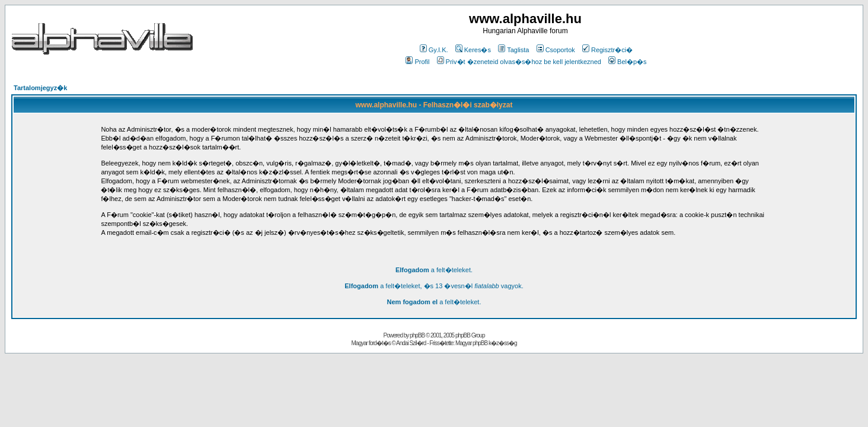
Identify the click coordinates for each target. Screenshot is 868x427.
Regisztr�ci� (607, 50)
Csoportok (556, 50)
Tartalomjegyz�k (40, 88)
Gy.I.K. (434, 50)
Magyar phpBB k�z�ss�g (486, 343)
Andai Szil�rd (411, 343)
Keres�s (473, 50)
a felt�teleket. (434, 270)
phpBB (417, 335)
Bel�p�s (628, 62)
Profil (417, 62)
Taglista (513, 50)
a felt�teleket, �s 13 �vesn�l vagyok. (434, 286)
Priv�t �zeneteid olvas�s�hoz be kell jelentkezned (519, 62)
